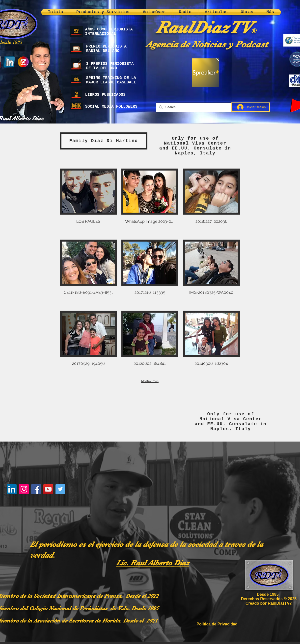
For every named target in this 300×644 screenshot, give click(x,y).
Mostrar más (150, 381)
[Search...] (193, 107)
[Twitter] (60, 489)
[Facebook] (36, 489)
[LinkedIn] (12, 489)
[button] (88, 202)
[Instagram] (24, 489)
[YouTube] (48, 489)
